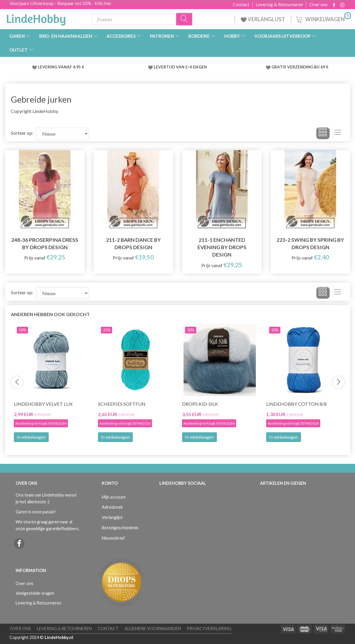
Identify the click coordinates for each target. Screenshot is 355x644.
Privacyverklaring (209, 629)
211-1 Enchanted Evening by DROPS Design (222, 247)
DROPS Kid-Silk (200, 404)
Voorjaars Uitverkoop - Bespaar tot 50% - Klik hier (60, 3)
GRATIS (279, 67)
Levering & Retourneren (279, 4)
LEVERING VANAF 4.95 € (61, 67)
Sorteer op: (22, 133)
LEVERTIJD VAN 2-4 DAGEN (180, 67)
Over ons (318, 4)
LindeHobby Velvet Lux (43, 404)
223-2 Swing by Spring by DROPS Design (310, 244)
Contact (241, 4)
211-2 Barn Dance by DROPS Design (133, 244)
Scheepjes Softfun (122, 404)
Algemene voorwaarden (153, 629)
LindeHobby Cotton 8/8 (296, 404)
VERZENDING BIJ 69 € (308, 67)
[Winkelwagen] (323, 18)
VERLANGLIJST (263, 19)
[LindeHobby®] (36, 18)
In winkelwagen (31, 437)
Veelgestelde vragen (35, 593)
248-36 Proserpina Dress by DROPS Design (45, 244)
